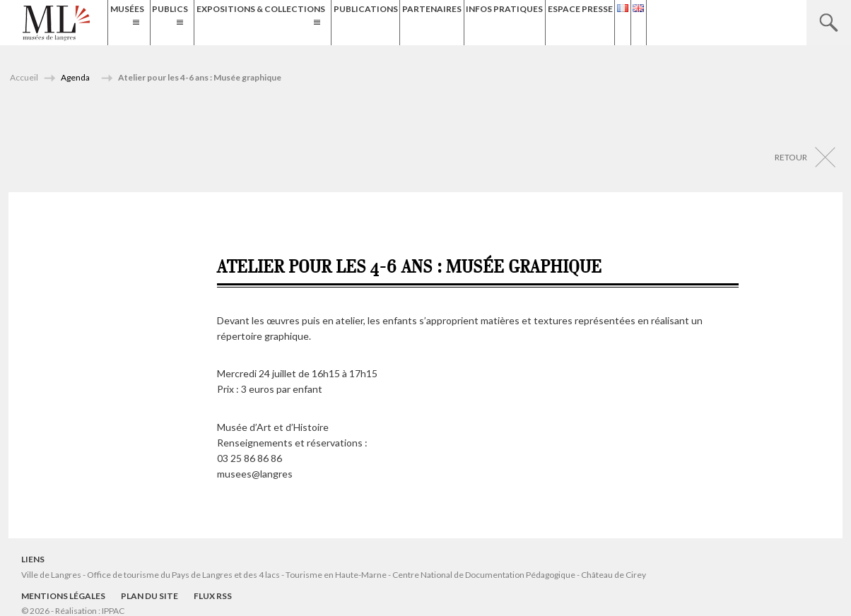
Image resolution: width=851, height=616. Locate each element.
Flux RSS (213, 596)
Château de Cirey (614, 575)
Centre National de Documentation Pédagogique (484, 575)
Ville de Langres (51, 575)
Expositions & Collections (320, 22)
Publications (451, 22)
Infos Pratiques (617, 22)
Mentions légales (63, 596)
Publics (203, 22)
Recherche (829, 23)
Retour (791, 157)
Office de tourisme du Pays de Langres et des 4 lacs (184, 575)
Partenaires (531, 22)
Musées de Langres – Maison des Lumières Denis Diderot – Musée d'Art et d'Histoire (56, 23)
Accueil (24, 77)
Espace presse (706, 22)
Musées (134, 22)
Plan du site (149, 596)
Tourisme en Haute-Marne (336, 575)
